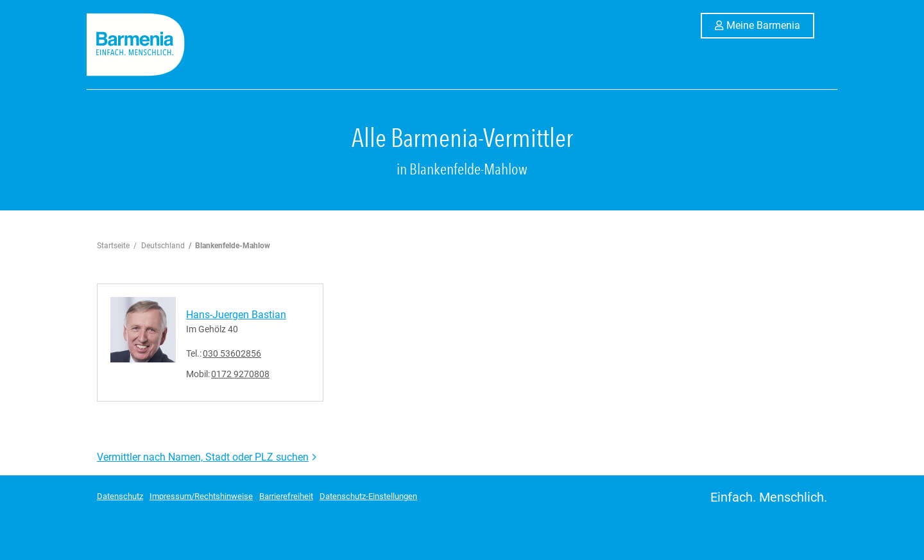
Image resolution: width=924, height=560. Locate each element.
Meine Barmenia (770, 24)
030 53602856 (232, 353)
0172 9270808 (240, 374)
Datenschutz (120, 496)
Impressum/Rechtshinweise (201, 496)
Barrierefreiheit (286, 496)
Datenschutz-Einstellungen (368, 496)
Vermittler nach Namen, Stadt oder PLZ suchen (203, 457)
